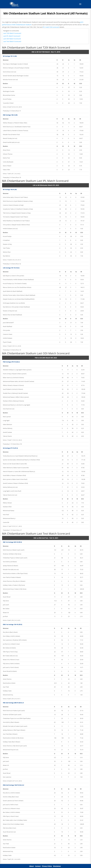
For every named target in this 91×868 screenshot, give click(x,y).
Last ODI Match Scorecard (12, 39)
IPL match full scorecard (51, 27)
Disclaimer (57, 866)
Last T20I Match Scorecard (12, 33)
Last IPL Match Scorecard (12, 36)
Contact (38, 866)
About (32, 866)
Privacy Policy (47, 866)
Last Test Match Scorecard (12, 41)
